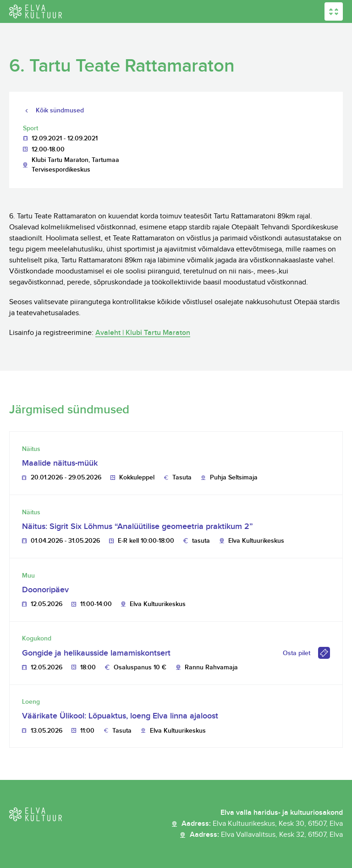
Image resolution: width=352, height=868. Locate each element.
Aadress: (262, 824)
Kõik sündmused (60, 110)
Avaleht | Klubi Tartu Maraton (143, 333)
